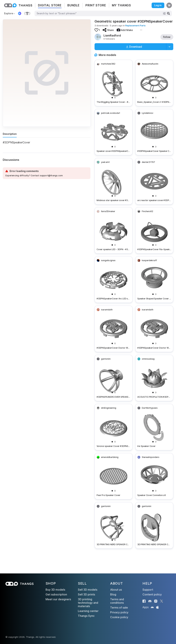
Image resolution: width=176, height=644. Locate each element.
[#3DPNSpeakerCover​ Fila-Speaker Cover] (154, 231)
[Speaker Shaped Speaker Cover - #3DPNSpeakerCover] (154, 280)
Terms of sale (119, 608)
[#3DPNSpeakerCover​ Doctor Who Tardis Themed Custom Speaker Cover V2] (114, 329)
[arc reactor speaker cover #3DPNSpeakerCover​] (154, 181)
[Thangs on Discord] (150, 601)
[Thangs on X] (162, 601)
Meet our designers (58, 599)
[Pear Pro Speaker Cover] (114, 476)
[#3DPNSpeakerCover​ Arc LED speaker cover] (114, 280)
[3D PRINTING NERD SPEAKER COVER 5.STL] (154, 525)
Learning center (88, 611)
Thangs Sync (86, 616)
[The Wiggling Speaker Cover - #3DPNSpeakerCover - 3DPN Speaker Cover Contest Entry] (114, 83)
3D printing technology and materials (88, 603)
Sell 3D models (88, 590)
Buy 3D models (55, 590)
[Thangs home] (18, 5)
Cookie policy (119, 617)
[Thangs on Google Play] (152, 607)
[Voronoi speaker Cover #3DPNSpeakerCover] (114, 427)
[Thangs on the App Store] (157, 607)
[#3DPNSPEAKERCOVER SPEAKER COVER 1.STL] (114, 378)
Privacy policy (119, 612)
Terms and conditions (117, 601)
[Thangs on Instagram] (156, 601)
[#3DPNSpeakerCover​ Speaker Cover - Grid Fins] (154, 132)
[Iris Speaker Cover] (154, 427)
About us (116, 590)
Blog (113, 594)
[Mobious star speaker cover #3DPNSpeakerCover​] (114, 181)
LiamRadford (112, 35)
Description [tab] (10, 134)
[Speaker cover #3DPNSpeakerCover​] (114, 132)
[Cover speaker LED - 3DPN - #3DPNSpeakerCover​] (114, 231)
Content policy (152, 594)
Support (148, 590)
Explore (9, 13)
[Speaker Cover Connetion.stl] (154, 476)
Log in (158, 5)
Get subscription (56, 594)
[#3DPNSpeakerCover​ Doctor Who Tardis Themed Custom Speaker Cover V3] (154, 329)
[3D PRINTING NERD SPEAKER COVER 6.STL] (114, 525)
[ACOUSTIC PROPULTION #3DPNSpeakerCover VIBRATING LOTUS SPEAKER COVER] (154, 378)
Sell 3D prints (86, 594)
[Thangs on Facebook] (144, 601)
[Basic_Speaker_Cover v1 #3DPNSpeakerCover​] (154, 83)
